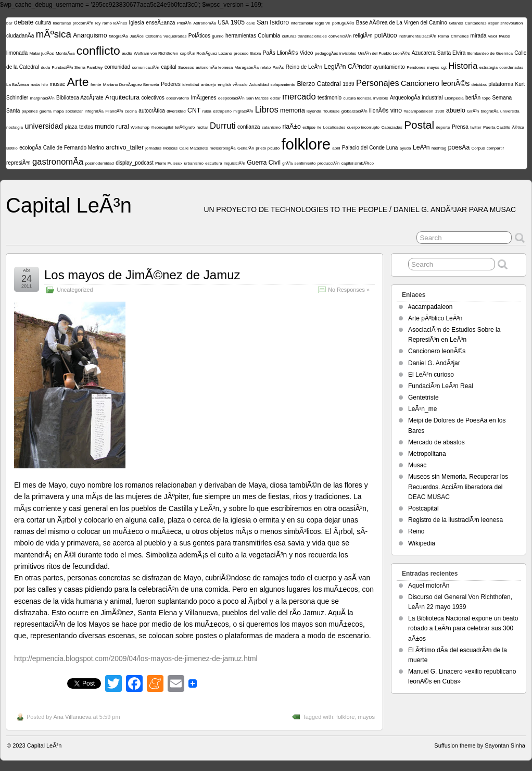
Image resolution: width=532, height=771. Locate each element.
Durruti (223, 126)
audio (127, 53)
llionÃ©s (379, 111)
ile (319, 127)
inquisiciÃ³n (235, 163)
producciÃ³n (329, 163)
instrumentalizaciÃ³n (417, 36)
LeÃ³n (421, 147)
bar (9, 23)
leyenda (314, 111)
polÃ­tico (386, 35)
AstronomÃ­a (205, 23)
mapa (58, 111)
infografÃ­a (94, 111)
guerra (46, 111)
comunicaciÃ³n (146, 67)
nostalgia (15, 127)
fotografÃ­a (118, 36)
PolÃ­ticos (199, 36)
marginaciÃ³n (42, 98)
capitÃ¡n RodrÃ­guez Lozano (206, 53)
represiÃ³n (18, 163)
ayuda (406, 148)
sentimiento (305, 163)
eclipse (309, 127)
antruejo (208, 85)
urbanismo (193, 163)
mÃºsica (54, 34)
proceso (241, 53)
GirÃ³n (473, 111)
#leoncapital (162, 127)
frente (96, 85)
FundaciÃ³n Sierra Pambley (78, 67)
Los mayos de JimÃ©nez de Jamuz (142, 275)
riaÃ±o (291, 127)
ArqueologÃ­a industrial (416, 98)
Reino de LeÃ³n (304, 67)
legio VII (323, 23)
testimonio (330, 98)
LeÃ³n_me (422, 409)
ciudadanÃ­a (20, 36)
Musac (417, 465)
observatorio (178, 98)
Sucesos (186, 67)
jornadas (153, 148)
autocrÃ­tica (152, 111)
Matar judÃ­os (41, 53)
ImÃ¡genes (204, 98)
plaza (71, 127)
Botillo (12, 148)
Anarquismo (90, 35)
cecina (131, 111)
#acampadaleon (418, 111)
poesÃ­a (459, 147)
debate (24, 22)
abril (336, 148)
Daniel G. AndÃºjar (434, 363)
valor (493, 36)
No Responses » (349, 290)
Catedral (329, 84)
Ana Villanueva (72, 717)
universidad (44, 126)
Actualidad (259, 85)
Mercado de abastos (436, 442)
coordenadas (511, 67)
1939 (349, 84)
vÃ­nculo (240, 85)
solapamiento (283, 85)
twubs (505, 36)
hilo (45, 85)
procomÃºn (83, 23)
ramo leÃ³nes (115, 23)
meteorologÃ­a (223, 148)
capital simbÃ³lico (358, 163)
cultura (43, 23)
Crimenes (460, 36)
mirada (479, 36)
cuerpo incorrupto (363, 127)
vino (396, 110)
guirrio (218, 36)
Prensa (460, 127)
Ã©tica (518, 127)
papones (30, 111)
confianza (249, 127)
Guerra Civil (264, 163)
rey (98, 23)
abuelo (456, 110)
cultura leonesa (357, 98)
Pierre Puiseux (169, 163)
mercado (299, 97)
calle (250, 23)
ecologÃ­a (30, 148)
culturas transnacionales (304, 36)
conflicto (98, 51)
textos (86, 127)
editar (275, 98)
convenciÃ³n (340, 36)
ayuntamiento (389, 67)
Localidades (334, 127)
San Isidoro (273, 22)
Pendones (416, 67)
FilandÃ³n (114, 111)
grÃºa (287, 163)
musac (57, 84)
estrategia (489, 67)
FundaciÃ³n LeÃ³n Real (441, 386)
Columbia (269, 36)
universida (510, 111)
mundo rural (112, 127)
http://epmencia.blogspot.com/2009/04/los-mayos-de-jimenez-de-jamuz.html (136, 658)
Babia (256, 53)
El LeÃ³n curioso (431, 375)
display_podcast (135, 163)
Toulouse (331, 111)
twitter (476, 127)
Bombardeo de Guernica (490, 53)
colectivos (153, 98)
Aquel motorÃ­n (429, 586)
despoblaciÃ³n (231, 98)
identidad (191, 85)
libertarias (62, 23)
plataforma (501, 84)
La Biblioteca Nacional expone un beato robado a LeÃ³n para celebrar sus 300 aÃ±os (463, 628)
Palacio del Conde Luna (370, 148)
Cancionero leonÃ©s (435, 83)
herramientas (241, 36)
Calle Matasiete (193, 148)
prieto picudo (268, 148)
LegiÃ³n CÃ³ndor (347, 67)
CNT (194, 110)
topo (487, 98)
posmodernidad (100, 163)
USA (224, 23)
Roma (443, 36)
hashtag (439, 148)
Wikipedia (422, 543)
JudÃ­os (137, 36)
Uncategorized (75, 290)
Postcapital (423, 508)
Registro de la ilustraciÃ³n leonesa (455, 520)
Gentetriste (423, 397)
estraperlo (222, 111)
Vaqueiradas (175, 36)
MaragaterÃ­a (247, 67)
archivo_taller (125, 147)
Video (307, 53)
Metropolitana (427, 454)
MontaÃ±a (65, 53)
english (224, 85)
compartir (495, 148)
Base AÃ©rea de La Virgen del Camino (402, 23)
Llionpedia (454, 98)
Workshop (140, 127)
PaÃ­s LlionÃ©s (281, 53)
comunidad (118, 67)
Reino (416, 531)
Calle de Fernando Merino (74, 148)
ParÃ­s (278, 67)
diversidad (176, 111)
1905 (238, 22)
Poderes (171, 84)
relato (265, 67)
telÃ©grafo (185, 127)
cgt (444, 67)
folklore (306, 144)
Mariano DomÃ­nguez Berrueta (131, 85)
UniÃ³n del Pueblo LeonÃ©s (384, 53)
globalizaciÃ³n (354, 111)
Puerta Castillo (497, 127)
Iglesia (137, 23)
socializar (74, 111)
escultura (213, 163)
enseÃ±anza (160, 23)
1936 (440, 111)
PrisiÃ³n (184, 23)
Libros (267, 110)
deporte (443, 127)
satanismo (271, 127)
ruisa (207, 111)
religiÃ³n (363, 36)
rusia (35, 85)
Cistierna (154, 36)
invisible (381, 98)
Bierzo (306, 84)
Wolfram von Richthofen (156, 53)
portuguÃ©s (343, 23)
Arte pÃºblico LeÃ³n (435, 318)
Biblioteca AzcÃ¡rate (80, 98)
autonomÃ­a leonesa (214, 67)
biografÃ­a (490, 111)
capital (168, 67)
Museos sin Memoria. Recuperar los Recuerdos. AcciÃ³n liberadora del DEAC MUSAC (458, 487)
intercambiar (302, 23)
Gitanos (456, 23)
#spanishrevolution (506, 23)
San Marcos (257, 98)
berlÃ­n (473, 98)
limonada (17, 53)
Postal (419, 125)
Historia (463, 66)
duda (45, 67)
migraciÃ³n (243, 111)
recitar (202, 127)
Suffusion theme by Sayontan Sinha (480, 745)
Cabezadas (391, 127)
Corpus (478, 148)
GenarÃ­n (246, 148)
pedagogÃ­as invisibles (336, 53)
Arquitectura (122, 97)
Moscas (170, 148)
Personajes (378, 83)
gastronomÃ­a (58, 162)
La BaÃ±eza (18, 85)
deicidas (479, 85)
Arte (78, 82)
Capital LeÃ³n (69, 205)
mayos (434, 67)
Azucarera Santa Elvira (439, 53)
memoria (293, 110)
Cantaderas (476, 23)
